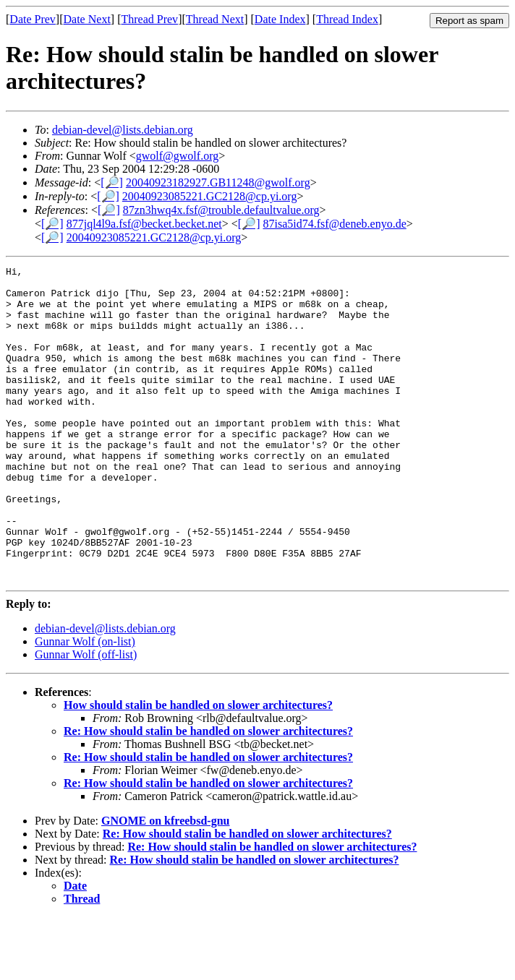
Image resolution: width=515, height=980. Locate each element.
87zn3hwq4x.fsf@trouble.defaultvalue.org (221, 210)
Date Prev (33, 19)
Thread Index (347, 19)
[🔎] (112, 182)
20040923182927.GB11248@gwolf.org (218, 182)
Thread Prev (149, 19)
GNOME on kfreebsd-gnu (166, 884)
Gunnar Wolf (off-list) (86, 717)
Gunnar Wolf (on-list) (85, 704)
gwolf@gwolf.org (177, 156)
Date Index (280, 19)
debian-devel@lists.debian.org (123, 130)
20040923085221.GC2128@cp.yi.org (210, 196)
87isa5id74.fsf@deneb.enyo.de (335, 224)
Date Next (87, 19)
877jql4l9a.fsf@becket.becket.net (144, 224)
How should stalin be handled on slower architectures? (198, 768)
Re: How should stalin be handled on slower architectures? (208, 794)
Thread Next (215, 19)
